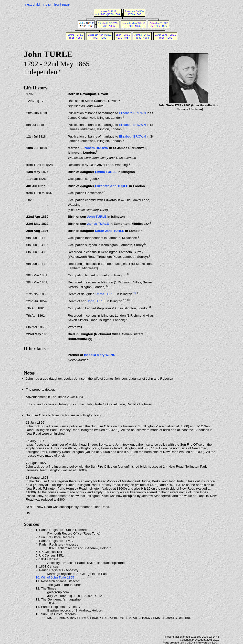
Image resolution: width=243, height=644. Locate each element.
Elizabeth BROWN (132, 113)
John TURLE (97, 217)
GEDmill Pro (194, 643)
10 (135, 293)
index (47, 4)
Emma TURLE (106, 172)
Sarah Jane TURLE (110, 231)
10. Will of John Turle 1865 (55, 577)
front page (62, 4)
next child (33, 4)
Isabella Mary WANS (100, 355)
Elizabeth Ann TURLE (112, 186)
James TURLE (98, 224)
